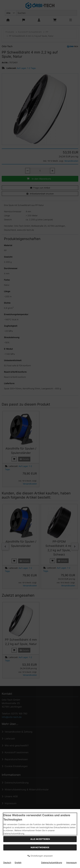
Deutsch (7, 862)
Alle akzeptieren (40, 839)
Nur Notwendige (40, 847)
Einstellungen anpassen (40, 856)
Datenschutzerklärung (52, 862)
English (18, 862)
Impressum (71, 862)
